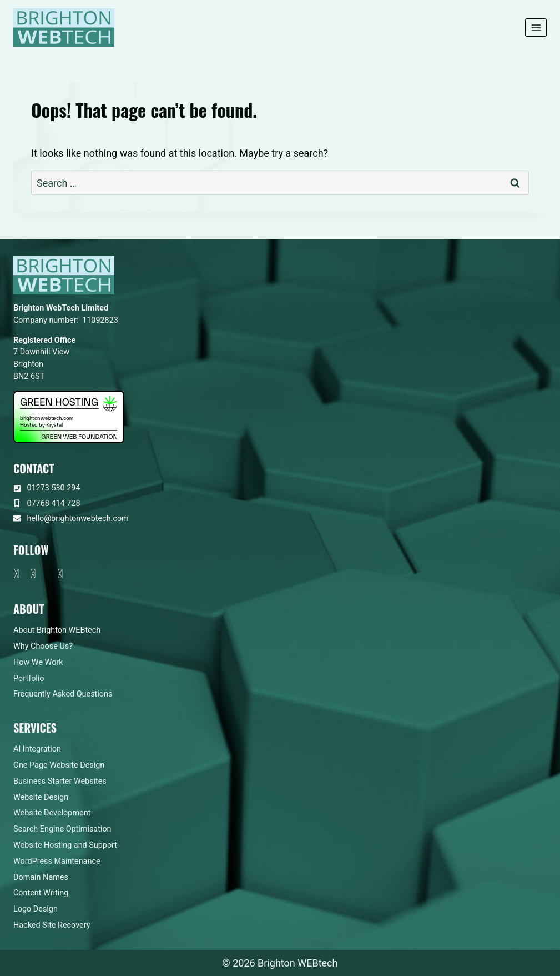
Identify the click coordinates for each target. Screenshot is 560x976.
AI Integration (37, 749)
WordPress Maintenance (57, 861)
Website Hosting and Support (65, 845)
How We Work (38, 662)
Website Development (52, 813)
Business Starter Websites (60, 781)
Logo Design (36, 909)
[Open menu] (536, 27)
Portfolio (29, 679)
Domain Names (41, 877)
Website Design (41, 797)
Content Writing (41, 893)
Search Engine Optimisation (62, 829)
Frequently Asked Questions (63, 694)
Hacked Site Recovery (52, 925)
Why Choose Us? (43, 646)
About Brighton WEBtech (57, 630)
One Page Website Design (59, 765)
